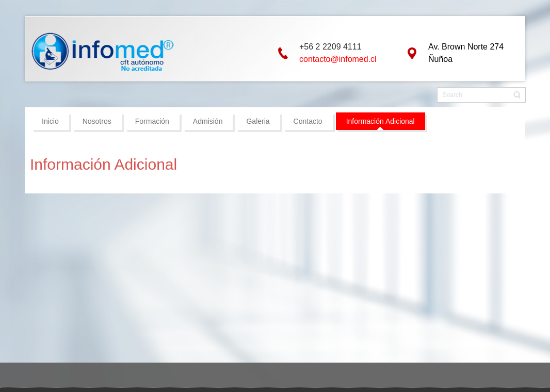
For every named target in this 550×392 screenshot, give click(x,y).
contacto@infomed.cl (338, 59)
